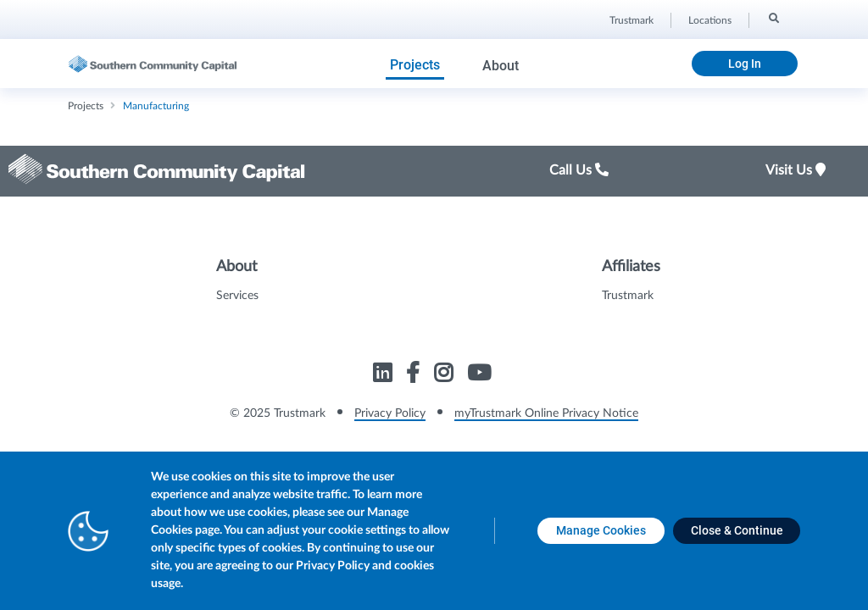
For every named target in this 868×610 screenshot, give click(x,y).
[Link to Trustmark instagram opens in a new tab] (445, 376)
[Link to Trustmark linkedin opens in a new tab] (384, 376)
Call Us (579, 170)
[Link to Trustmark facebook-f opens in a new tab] (415, 376)
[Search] (773, 18)
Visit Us (796, 170)
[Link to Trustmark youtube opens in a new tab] (481, 376)
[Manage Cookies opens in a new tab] (601, 531)
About (501, 66)
